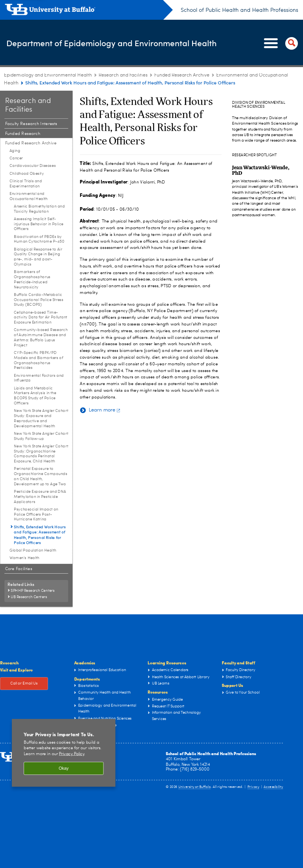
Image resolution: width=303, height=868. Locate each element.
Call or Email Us (24, 684)
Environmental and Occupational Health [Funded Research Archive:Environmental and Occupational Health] (29, 196)
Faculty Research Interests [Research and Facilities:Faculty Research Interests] (31, 124)
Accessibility (273, 787)
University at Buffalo (195, 787)
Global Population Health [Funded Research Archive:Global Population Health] (33, 550)
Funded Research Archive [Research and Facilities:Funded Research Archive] (182, 75)
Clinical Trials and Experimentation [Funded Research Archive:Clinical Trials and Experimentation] (26, 184)
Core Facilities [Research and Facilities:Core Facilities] (19, 569)
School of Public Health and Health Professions (239, 10)
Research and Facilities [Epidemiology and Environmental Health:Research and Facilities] (123, 75)
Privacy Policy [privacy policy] (71, 754)
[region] (64, 753)
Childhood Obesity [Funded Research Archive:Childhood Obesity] (27, 174)
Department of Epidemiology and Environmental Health (94, 43)
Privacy (253, 787)
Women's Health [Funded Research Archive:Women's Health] (24, 558)
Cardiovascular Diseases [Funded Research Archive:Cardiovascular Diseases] (33, 166)
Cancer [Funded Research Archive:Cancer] (16, 158)
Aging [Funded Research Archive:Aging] (15, 151)
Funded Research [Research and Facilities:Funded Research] (23, 134)
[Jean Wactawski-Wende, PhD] (261, 170)
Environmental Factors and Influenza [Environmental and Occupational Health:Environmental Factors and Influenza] (39, 378)
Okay (64, 768)
